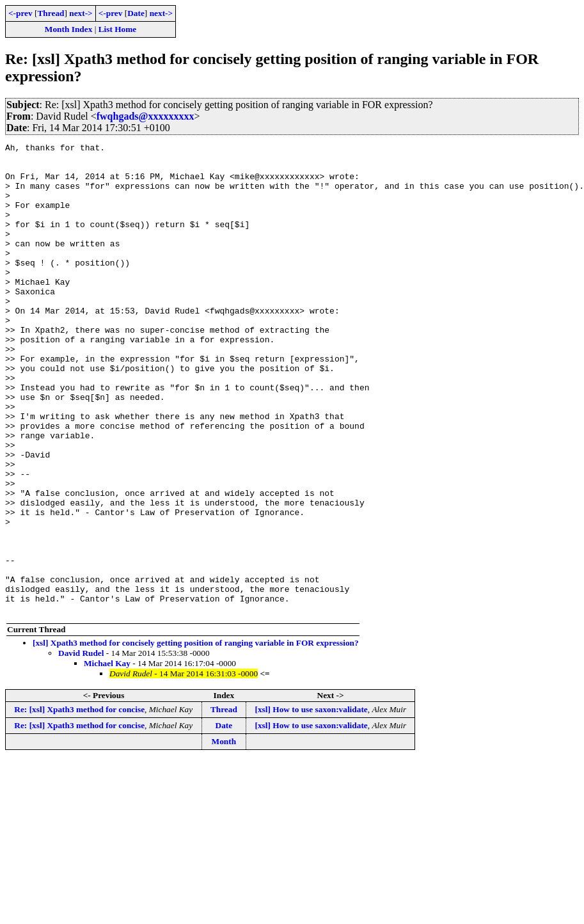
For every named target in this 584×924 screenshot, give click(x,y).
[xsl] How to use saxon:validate (312, 803)
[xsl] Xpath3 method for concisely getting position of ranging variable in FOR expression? (196, 737)
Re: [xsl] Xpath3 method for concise (79, 803)
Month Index (68, 29)
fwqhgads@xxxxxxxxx (146, 116)
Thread (51, 13)
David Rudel (81, 747)
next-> (81, 13)
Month (224, 835)
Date (136, 13)
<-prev (20, 13)
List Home (118, 29)
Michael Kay (107, 757)
